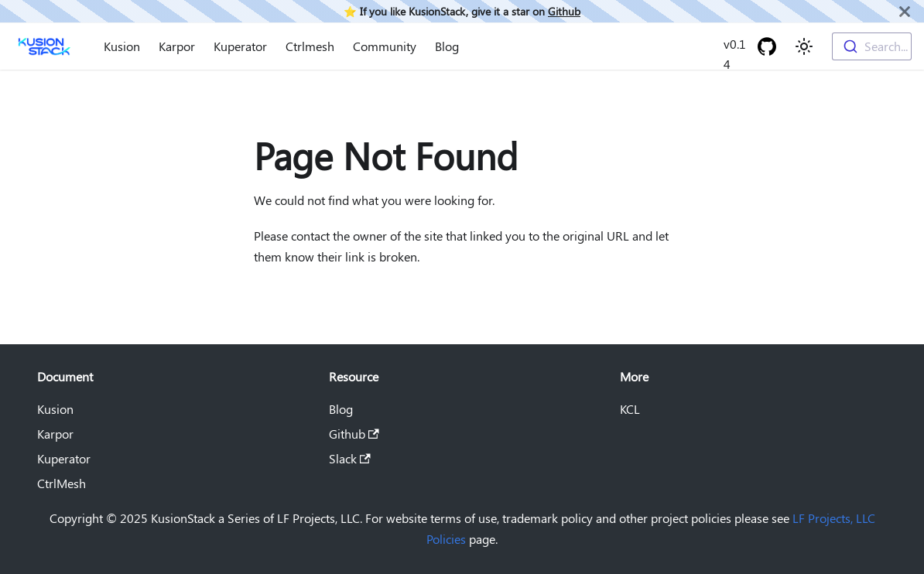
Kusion (122, 46)
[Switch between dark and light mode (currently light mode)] (804, 46)
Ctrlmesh (310, 46)
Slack (350, 458)
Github (564, 11)
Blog (447, 46)
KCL (630, 409)
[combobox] (872, 46)
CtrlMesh (62, 483)
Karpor (177, 46)
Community (385, 46)
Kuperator (240, 46)
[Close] (905, 11)
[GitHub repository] (767, 46)
